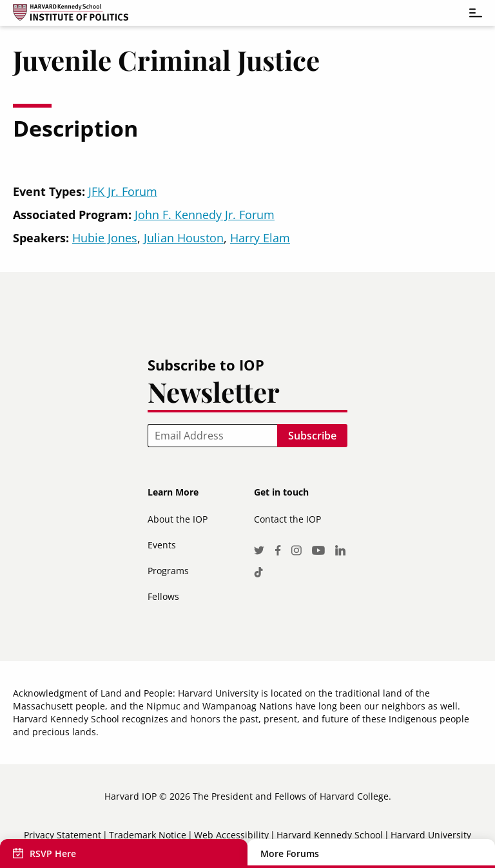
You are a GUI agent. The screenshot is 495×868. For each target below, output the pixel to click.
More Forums (290, 854)
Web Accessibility (231, 835)
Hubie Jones (105, 238)
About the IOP (178, 519)
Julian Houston (184, 238)
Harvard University (431, 835)
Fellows (163, 596)
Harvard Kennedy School (330, 835)
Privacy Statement (63, 835)
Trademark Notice (148, 835)
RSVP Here (53, 854)
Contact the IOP (287, 519)
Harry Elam (260, 238)
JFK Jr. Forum (123, 191)
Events (162, 545)
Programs (168, 571)
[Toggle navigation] (469, 13)
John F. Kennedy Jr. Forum (205, 215)
